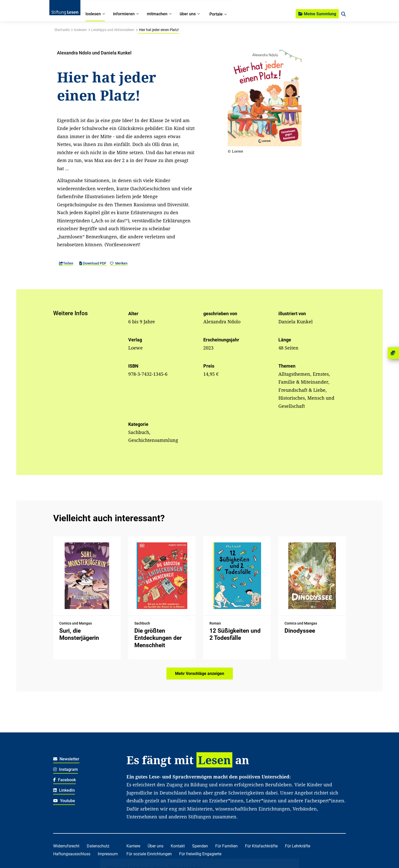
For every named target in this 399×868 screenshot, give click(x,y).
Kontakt (178, 846)
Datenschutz (98, 846)
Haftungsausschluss (72, 854)
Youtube (64, 801)
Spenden (200, 846)
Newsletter (66, 759)
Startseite (62, 30)
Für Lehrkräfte (298, 846)
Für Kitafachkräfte (261, 846)
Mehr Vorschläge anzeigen (200, 674)
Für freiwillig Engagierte (200, 854)
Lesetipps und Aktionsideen (113, 30)
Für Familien (226, 846)
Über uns (155, 846)
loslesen (80, 30)
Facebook (65, 780)
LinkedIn (64, 790)
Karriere (133, 846)
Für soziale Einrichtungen (149, 854)
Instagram (66, 769)
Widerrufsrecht (66, 846)
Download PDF (93, 263)
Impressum (108, 854)
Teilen (66, 263)
